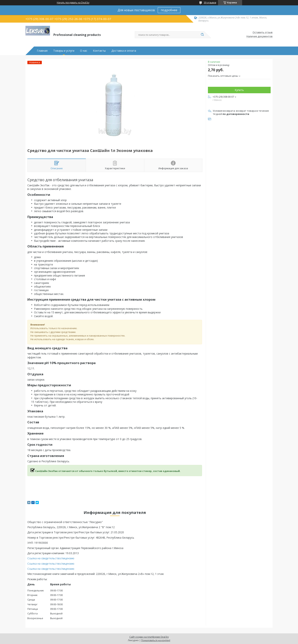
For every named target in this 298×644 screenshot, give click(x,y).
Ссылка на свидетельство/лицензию (51, 558)
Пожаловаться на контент (156, 640)
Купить (239, 90)
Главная (42, 51)
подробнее (169, 10)
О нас (84, 51)
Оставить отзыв (263, 32)
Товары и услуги (64, 51)
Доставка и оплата (124, 51)
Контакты (99, 51)
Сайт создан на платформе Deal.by (149, 637)
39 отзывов (210, 3)
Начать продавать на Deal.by (73, 3)
